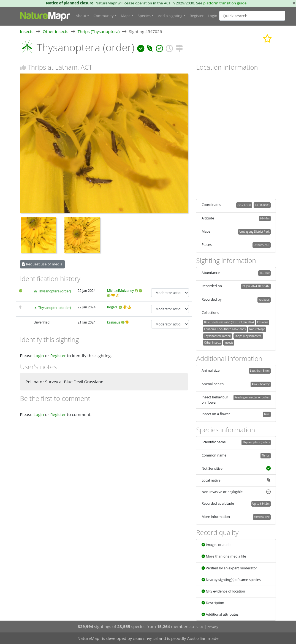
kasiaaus (114, 322)
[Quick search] (252, 16)
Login (213, 16)
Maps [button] (126, 16)
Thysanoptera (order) (55, 291)
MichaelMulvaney (120, 291)
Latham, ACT (262, 245)
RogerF (112, 307)
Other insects (55, 31)
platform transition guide (225, 3)
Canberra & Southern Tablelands (225, 329)
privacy (213, 627)
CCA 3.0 (197, 627)
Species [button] (144, 16)
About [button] (81, 16)
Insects (27, 31)
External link (262, 517)
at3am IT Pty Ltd (145, 639)
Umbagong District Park (254, 232)
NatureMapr (257, 329)
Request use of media (42, 264)
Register (197, 16)
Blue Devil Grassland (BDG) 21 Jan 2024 (229, 322)
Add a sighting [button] (170, 16)
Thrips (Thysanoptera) (99, 31)
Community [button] (103, 16)
